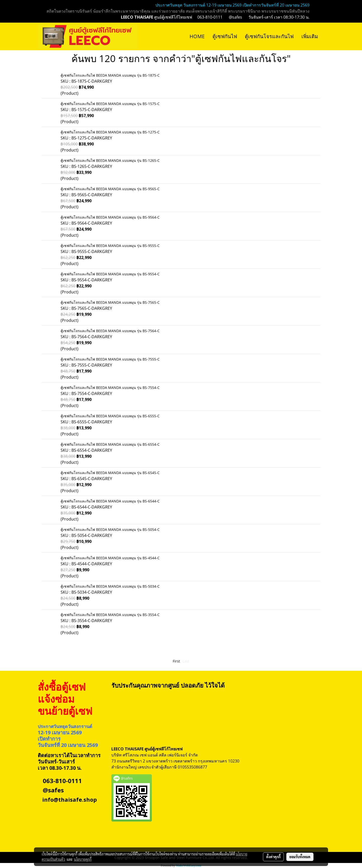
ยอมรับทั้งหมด (300, 857)
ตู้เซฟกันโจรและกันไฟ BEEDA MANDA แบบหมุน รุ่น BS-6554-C (110, 444)
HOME (197, 36)
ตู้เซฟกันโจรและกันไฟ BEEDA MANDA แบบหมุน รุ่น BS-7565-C (110, 302)
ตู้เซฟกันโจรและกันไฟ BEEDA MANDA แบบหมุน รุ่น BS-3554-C (110, 615)
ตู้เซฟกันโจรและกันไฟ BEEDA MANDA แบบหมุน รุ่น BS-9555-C (110, 246)
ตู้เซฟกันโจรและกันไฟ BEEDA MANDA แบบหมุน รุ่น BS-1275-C (110, 132)
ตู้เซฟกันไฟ (225, 36)
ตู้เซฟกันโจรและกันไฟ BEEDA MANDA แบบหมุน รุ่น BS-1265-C (110, 160)
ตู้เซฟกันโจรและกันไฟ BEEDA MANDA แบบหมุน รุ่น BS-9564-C (110, 217)
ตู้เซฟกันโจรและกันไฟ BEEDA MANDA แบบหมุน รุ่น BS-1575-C (110, 104)
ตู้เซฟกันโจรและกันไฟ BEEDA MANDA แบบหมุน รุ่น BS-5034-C (110, 586)
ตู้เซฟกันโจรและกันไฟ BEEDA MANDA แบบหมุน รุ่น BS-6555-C (110, 416)
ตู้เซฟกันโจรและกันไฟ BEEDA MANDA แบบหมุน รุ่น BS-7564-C (110, 331)
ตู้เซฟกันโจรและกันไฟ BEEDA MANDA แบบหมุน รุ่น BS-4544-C (110, 558)
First (176, 661)
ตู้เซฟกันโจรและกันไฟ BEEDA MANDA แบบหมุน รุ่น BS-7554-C (110, 388)
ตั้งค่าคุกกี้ (273, 857)
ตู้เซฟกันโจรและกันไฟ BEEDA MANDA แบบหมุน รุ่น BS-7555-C (110, 359)
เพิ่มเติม (310, 36)
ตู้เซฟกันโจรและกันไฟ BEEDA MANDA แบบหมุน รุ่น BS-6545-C (110, 473)
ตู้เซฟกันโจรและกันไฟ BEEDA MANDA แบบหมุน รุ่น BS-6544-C (110, 501)
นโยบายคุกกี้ (83, 859)
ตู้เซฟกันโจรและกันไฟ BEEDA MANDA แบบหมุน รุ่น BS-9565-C (110, 189)
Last (186, 661)
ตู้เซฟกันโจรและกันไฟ (269, 36)
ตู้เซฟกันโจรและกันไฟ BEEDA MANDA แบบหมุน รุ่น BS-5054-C (110, 529)
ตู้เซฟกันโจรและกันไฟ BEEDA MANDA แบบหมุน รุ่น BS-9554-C (110, 274)
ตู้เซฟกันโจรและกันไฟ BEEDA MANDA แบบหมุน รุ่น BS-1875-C (110, 75)
